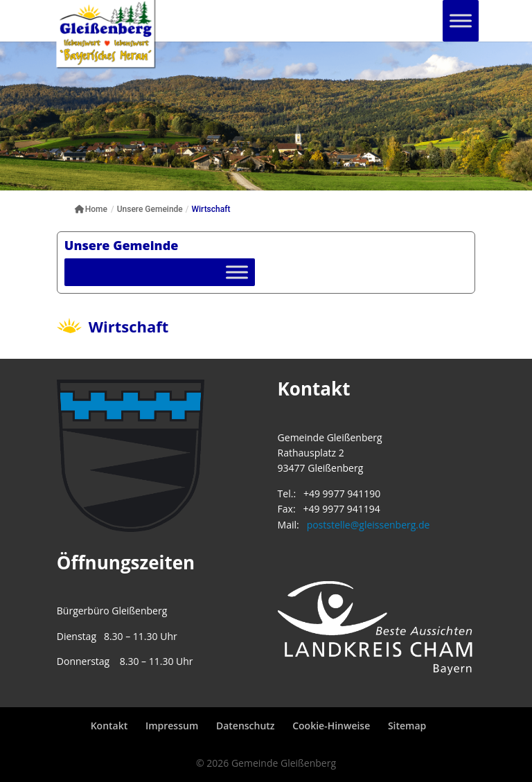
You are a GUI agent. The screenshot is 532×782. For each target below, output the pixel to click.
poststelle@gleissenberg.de (369, 525)
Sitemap (407, 726)
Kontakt (109, 726)
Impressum (172, 726)
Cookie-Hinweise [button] (331, 726)
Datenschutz (246, 726)
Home (91, 209)
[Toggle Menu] (461, 20)
